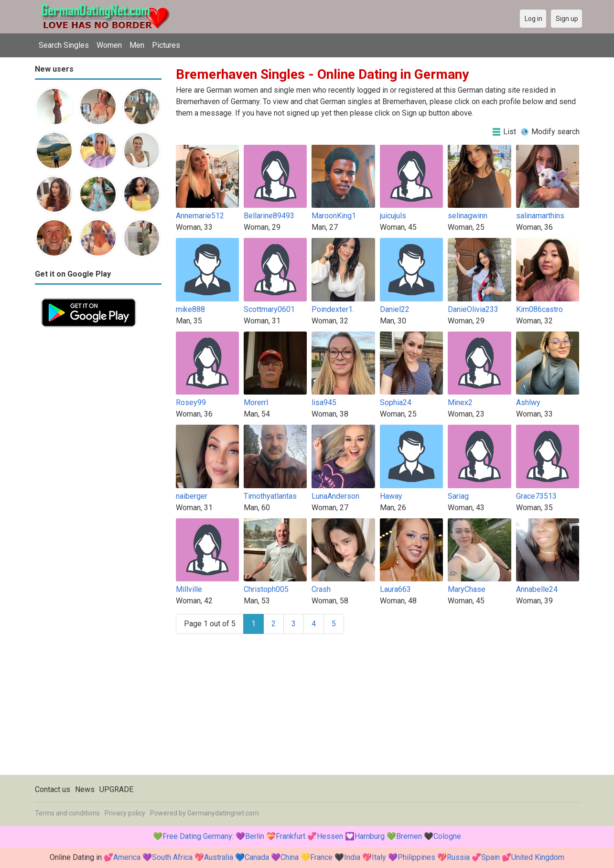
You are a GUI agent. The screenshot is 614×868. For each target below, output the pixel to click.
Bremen (409, 836)
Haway (391, 496)
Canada (257, 857)
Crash (321, 589)
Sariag (458, 496)
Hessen (330, 836)
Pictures (166, 45)
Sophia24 (396, 402)
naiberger (192, 496)
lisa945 (324, 402)
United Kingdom (538, 857)
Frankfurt (291, 836)
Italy (379, 857)
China (290, 857)
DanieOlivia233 (473, 309)
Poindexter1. (333, 309)
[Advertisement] (98, 477)
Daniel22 (395, 309)
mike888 (190, 309)
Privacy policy (125, 813)
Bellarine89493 (269, 216)
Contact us (53, 789)
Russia (458, 857)
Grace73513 (536, 496)
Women (109, 45)
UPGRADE (116, 789)
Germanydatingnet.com (223, 813)
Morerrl (256, 402)
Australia (219, 857)
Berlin (255, 836)
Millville (189, 589)
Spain (490, 857)
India (352, 857)
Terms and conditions (67, 813)
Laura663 (395, 589)
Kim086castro (539, 309)
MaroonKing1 (334, 216)
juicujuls (393, 216)
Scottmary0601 (269, 309)
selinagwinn (468, 216)
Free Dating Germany (197, 836)
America (127, 857)
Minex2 (460, 402)
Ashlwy (528, 402)
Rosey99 (191, 402)
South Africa (172, 857)
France (321, 857)
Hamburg (370, 836)
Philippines (416, 857)
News (85, 789)
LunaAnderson (335, 496)
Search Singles (64, 45)
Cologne (447, 836)
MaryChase (467, 589)
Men (137, 45)
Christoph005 (266, 589)
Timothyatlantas (270, 496)
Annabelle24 (537, 589)
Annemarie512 (200, 216)
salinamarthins (540, 216)
